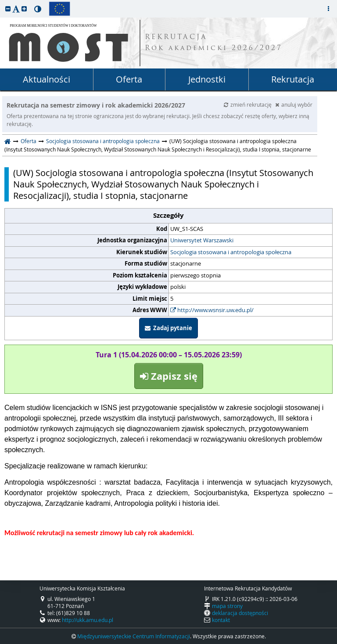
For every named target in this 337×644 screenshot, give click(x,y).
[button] (8, 9)
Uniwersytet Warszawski (202, 240)
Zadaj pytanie (168, 328)
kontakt (221, 620)
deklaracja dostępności (240, 613)
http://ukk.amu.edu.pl (88, 620)
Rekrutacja (293, 79)
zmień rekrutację (248, 104)
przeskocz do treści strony (2, 2)
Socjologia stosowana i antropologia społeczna (103, 141)
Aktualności (47, 79)
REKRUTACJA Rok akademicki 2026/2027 (214, 43)
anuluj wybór (294, 104)
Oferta (129, 79)
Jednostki (207, 79)
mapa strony (227, 606)
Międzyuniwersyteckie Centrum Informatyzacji (134, 636)
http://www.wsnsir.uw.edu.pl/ (212, 310)
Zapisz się (169, 376)
